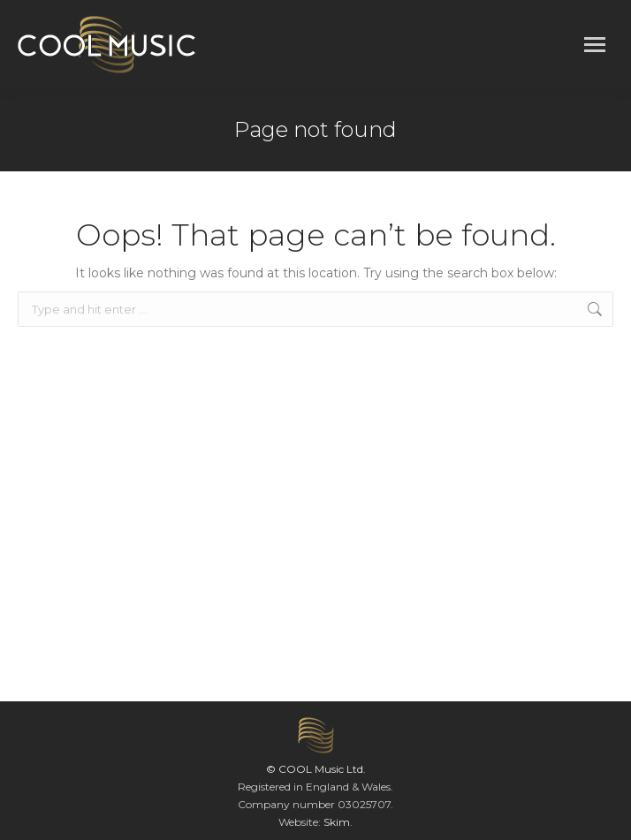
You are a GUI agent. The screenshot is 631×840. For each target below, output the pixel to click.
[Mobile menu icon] (595, 45)
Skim (337, 822)
